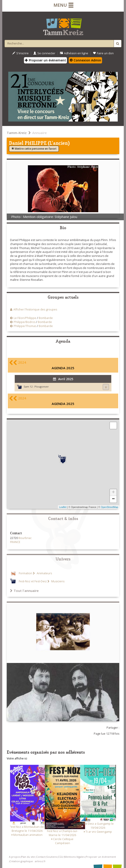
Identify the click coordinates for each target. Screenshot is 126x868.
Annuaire (40, 133)
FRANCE (15, 542)
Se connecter (44, 53)
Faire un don (103, 53)
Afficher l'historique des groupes (35, 309)
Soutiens (52, 857)
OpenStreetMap (109, 507)
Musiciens (58, 581)
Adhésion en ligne (74, 53)
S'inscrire (20, 53)
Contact (41, 857)
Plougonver (42, 387)
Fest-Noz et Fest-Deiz (33, 581)
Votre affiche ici (17, 758)
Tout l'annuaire (24, 591)
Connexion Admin (85, 60)
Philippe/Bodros (25, 322)
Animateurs (44, 573)
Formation (26, 573)
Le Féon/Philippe (25, 318)
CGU (61, 857)
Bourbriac (25, 538)
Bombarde (46, 318)
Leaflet (63, 507)
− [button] (113, 499)
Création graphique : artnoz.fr (28, 861)
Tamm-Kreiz (17, 133)
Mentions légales (74, 857)
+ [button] (113, 493)
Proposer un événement (101, 857)
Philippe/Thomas (25, 326)
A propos (15, 857)
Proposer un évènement (45, 60)
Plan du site (28, 857)
